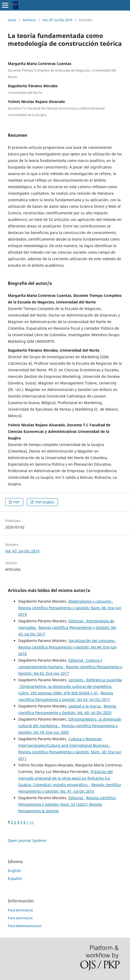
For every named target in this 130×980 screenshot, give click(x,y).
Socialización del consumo (92, 641)
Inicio (12, 20)
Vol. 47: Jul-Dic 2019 (57, 20)
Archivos (29, 20)
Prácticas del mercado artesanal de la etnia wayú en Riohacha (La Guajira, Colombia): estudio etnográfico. (66, 778)
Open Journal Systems (27, 840)
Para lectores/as (20, 910)
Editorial (76, 798)
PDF (16, 502)
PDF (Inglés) (44, 502)
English (14, 871)
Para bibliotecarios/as (25, 926)
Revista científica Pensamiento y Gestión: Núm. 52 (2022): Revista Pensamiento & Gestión (67, 804)
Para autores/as (20, 918)
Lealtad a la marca (85, 706)
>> (32, 822)
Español (15, 878)
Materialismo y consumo (90, 601)
